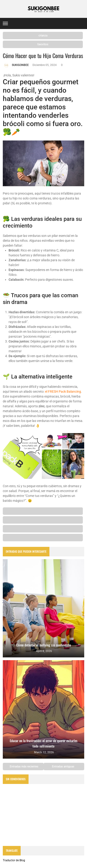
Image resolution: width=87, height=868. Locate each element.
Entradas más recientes (24, 767)
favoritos (43, 44)
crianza (43, 36)
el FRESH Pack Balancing (63, 392)
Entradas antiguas (63, 767)
